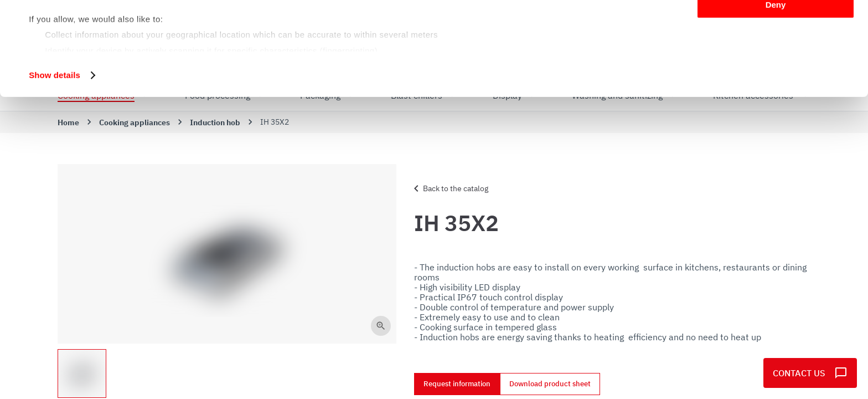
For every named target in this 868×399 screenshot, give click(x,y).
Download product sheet (550, 384)
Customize (776, 60)
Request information (457, 384)
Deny (776, 92)
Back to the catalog (449, 188)
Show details (55, 163)
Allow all (776, 27)
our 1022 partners (99, 40)
